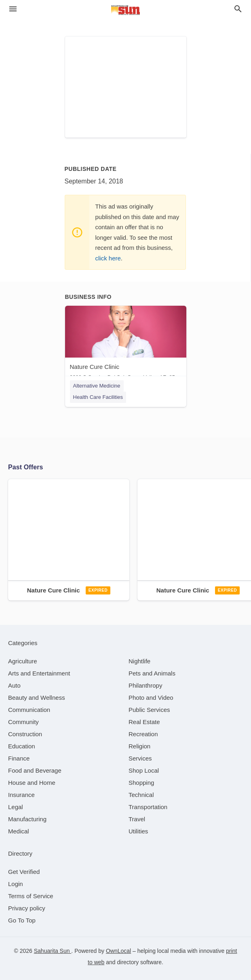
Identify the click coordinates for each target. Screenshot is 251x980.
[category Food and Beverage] (35, 770)
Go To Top (22, 920)
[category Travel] (137, 819)
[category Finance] (19, 758)
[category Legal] (16, 807)
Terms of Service (31, 896)
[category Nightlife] (139, 661)
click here (108, 258)
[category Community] (23, 722)
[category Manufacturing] (27, 819)
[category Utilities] (138, 831)
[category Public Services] (149, 710)
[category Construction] (25, 734)
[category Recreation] (143, 734)
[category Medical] (19, 831)
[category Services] (140, 758)
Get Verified (24, 872)
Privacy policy (27, 908)
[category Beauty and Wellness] (37, 698)
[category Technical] (141, 795)
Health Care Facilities (98, 397)
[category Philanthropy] (145, 685)
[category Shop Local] (144, 770)
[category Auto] (14, 685)
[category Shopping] (141, 783)
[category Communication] (29, 710)
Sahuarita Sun (53, 951)
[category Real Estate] (144, 722)
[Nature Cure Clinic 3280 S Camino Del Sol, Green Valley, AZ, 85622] (126, 345)
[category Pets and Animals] (152, 673)
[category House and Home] (32, 783)
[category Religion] (139, 746)
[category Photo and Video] (151, 698)
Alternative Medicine (97, 386)
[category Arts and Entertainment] (39, 673)
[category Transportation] (148, 807)
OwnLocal (118, 951)
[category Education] (22, 746)
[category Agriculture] (23, 661)
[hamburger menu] (13, 9)
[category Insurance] (21, 795)
